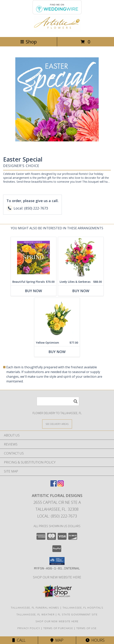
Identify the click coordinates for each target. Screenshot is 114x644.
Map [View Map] (57, 640)
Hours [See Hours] (95, 640)
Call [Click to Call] (19, 640)
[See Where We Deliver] (57, 424)
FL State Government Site (78, 614)
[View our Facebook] (54, 485)
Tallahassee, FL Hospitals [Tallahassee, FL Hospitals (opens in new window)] (83, 608)
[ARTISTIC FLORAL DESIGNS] (57, 31)
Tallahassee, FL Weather (36, 614)
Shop (28, 42)
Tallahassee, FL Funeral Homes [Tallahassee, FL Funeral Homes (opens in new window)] (35, 608)
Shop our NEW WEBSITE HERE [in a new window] (57, 577)
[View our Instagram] (61, 485)
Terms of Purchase (58, 628)
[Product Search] (58, 401)
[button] (57, 561)
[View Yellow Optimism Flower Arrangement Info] (57, 318)
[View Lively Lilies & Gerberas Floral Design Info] (81, 258)
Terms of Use (87, 628)
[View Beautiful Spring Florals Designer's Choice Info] (33, 258)
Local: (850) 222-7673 (57, 516)
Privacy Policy (29, 628)
